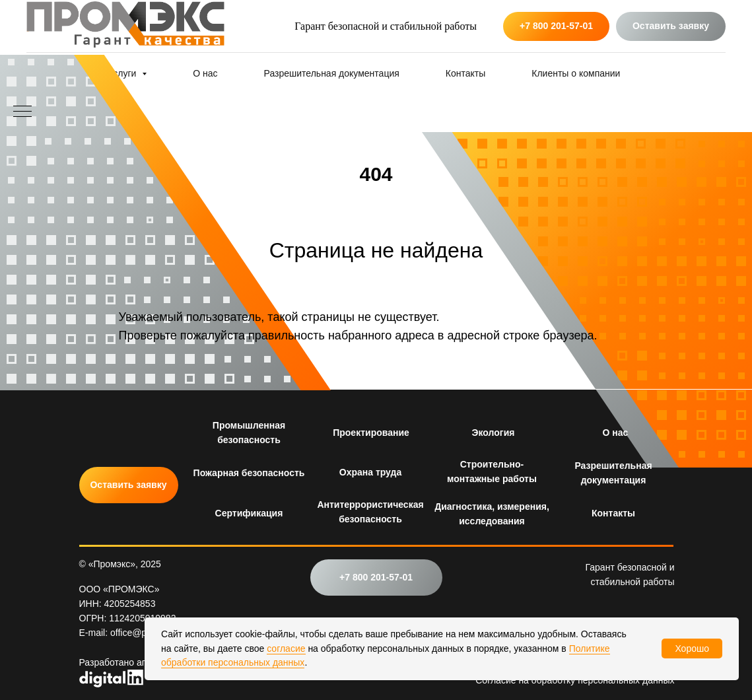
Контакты (465, 73)
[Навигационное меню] (22, 112)
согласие (286, 648)
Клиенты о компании (576, 73)
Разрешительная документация (332, 73)
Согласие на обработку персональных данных (575, 680)
